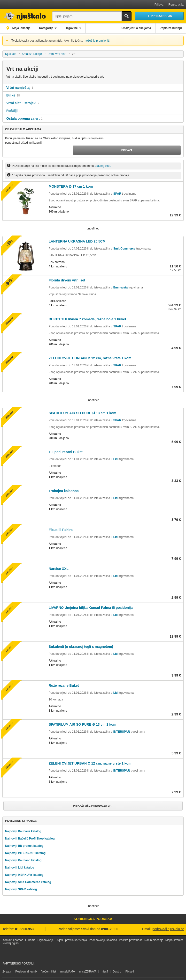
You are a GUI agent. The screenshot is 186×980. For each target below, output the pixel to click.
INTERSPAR (122, 722)
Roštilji (12, 111)
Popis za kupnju (170, 28)
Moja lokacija (22, 28)
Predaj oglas (11, 932)
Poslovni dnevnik (26, 961)
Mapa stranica (174, 929)
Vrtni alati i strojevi (21, 103)
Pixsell (130, 961)
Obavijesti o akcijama (134, 28)
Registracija (176, 5)
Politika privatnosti (131, 929)
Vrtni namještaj (18, 88)
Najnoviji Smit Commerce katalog (28, 871)
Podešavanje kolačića (103, 929)
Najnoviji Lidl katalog (20, 857)
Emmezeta (120, 278)
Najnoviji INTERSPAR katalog (25, 842)
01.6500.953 (24, 918)
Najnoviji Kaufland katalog (23, 849)
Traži (127, 16)
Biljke (11, 95)
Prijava (159, 5)
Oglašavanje (46, 929)
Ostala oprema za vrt (23, 118)
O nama (30, 929)
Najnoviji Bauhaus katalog (23, 820)
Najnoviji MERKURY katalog (24, 864)
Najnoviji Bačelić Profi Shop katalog (30, 828)
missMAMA (68, 961)
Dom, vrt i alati (57, 54)
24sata (7, 961)
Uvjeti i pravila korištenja (71, 929)
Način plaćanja (154, 929)
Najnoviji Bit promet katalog (24, 835)
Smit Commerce (124, 239)
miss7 (105, 961)
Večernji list (49, 961)
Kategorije (49, 28)
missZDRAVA (88, 961)
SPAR (117, 184)
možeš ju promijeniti (97, 41)
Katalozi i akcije (32, 54)
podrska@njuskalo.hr (168, 918)
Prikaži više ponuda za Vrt (93, 796)
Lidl (116, 450)
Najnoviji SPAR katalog (21, 878)
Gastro (117, 961)
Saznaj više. (103, 156)
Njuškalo (11, 54)
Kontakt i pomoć (13, 929)
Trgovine (76, 28)
